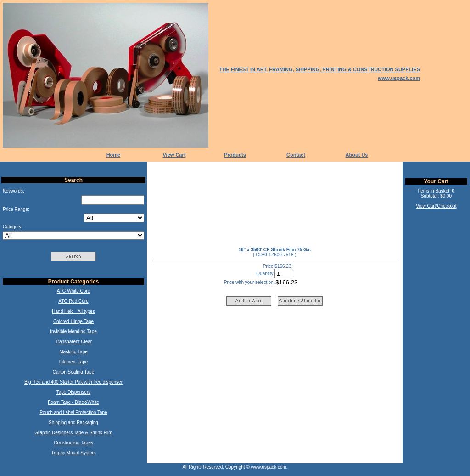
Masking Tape (73, 352)
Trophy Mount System (73, 453)
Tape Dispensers (73, 392)
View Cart (174, 155)
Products (235, 155)
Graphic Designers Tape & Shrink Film (73, 433)
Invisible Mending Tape (73, 331)
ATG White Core (74, 291)
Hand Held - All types (73, 311)
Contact (296, 155)
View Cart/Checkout (436, 206)
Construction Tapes (73, 443)
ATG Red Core (73, 301)
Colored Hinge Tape (73, 321)
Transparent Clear (73, 342)
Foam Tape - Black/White (73, 402)
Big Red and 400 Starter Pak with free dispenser (73, 382)
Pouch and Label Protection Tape (73, 412)
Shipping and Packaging (73, 422)
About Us (357, 155)
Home (114, 155)
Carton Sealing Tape (73, 372)
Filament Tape (74, 362)
